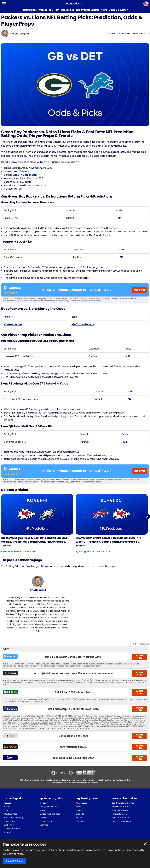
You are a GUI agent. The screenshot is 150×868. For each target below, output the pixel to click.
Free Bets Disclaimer (12, 829)
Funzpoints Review (119, 814)
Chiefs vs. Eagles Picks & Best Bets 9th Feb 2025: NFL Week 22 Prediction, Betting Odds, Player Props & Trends (35, 542)
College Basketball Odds (50, 814)
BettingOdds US (12, 552)
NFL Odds (44, 803)
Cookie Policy (9, 825)
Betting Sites (30, 10)
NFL (51, 10)
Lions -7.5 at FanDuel (25, 175)
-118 (121, 257)
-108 (128, 356)
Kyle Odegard (21, 34)
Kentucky (79, 810)
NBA (57, 10)
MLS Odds (44, 818)
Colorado (80, 814)
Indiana (79, 818)
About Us (7, 803)
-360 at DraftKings (83, 324)
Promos (43, 10)
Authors (7, 807)
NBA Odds (44, 810)
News (104, 10)
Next (147, 517)
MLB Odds (44, 825)
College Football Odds (49, 807)
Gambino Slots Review (121, 807)
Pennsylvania (81, 803)
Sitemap (7, 832)
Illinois (78, 807)
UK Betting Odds (10, 814)
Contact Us (8, 810)
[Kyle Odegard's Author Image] (38, 582)
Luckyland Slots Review (121, 821)
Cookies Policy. (15, 854)
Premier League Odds (48, 821)
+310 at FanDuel (13, 324)
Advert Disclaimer (141, 644)
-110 (118, 218)
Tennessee (80, 821)
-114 (129, 399)
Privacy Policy (9, 821)
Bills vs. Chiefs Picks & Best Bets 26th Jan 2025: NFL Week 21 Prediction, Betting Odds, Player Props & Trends (108, 542)
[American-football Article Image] (37, 514)
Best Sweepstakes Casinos (123, 803)
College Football (70, 10)
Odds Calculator (118, 10)
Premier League (90, 10)
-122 (124, 442)
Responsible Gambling (13, 818)
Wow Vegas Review (120, 810)
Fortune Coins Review (120, 818)
